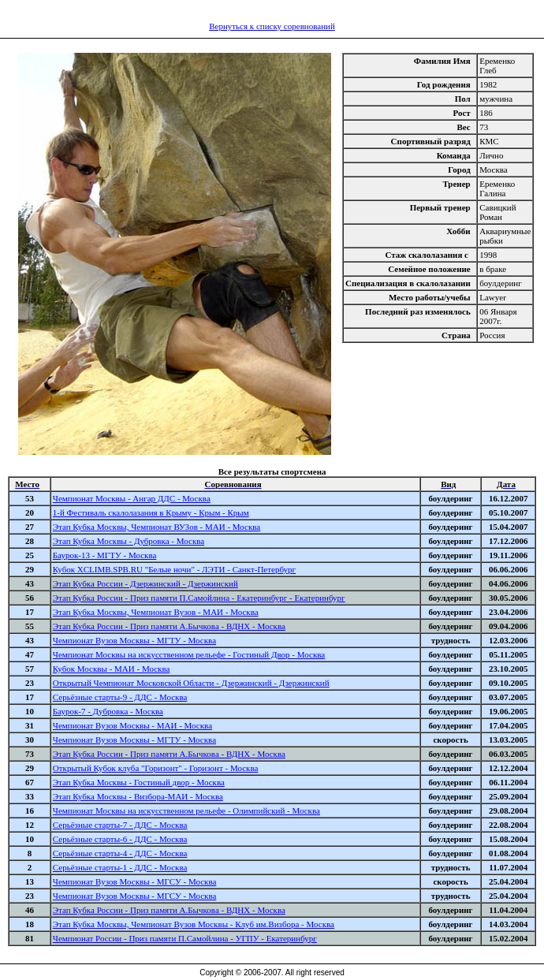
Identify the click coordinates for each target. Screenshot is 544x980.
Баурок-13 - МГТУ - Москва (105, 555)
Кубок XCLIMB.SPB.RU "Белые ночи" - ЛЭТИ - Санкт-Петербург (174, 569)
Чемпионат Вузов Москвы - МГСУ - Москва (135, 881)
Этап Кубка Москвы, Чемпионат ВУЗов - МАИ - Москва (156, 527)
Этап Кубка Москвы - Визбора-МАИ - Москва (138, 796)
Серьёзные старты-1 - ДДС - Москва (120, 867)
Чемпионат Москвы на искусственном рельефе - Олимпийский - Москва (186, 810)
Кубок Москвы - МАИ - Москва (112, 669)
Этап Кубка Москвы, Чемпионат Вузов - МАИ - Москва (156, 612)
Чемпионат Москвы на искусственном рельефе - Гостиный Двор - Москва (189, 654)
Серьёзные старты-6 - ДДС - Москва (120, 839)
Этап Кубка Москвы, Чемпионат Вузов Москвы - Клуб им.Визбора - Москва (194, 924)
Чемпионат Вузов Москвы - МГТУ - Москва (134, 640)
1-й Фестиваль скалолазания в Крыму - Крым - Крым (151, 512)
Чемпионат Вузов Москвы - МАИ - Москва (132, 725)
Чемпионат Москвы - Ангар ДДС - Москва (132, 498)
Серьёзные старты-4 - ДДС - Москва (120, 853)
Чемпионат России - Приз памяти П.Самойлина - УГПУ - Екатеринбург (185, 938)
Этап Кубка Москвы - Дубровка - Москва (129, 541)
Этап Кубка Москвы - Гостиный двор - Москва (139, 782)
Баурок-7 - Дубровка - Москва (108, 711)
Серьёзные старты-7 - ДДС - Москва (120, 825)
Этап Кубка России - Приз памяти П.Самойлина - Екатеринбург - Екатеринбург (199, 598)
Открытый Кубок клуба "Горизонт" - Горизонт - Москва (156, 768)
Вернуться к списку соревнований (272, 26)
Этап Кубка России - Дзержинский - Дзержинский (145, 583)
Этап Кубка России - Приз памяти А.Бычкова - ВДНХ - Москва (169, 626)
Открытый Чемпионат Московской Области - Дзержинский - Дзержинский (191, 683)
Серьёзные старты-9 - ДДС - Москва (120, 697)
